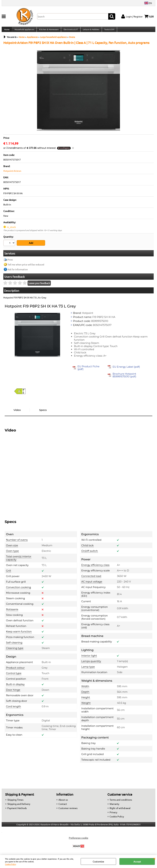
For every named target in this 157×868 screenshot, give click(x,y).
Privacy (113, 814)
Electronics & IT (70, 31)
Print (10, 261)
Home (7, 31)
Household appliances (24, 31)
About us (63, 801)
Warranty (114, 806)
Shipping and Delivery (19, 806)
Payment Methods (17, 810)
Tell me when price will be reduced (26, 266)
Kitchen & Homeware (48, 31)
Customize (98, 861)
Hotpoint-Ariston (12, 173)
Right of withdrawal (120, 810)
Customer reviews (68, 810)
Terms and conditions (121, 801)
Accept (137, 861)
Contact (63, 806)
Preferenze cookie (78, 840)
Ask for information (18, 271)
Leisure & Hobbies (90, 31)
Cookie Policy (11, 864)
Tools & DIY (108, 31)
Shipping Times (15, 801)
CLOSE (154, 858)
